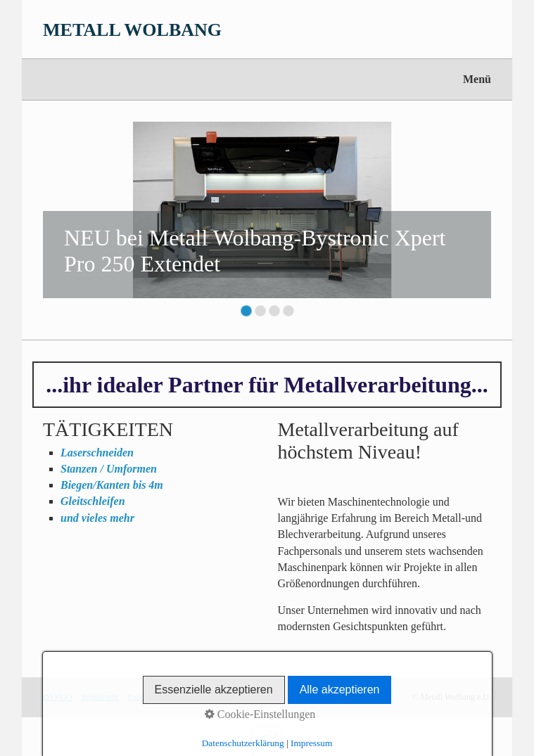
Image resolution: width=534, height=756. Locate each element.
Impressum (100, 697)
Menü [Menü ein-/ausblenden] (477, 79)
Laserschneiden (97, 453)
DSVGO (57, 697)
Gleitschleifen (93, 501)
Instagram (186, 697)
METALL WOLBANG (132, 30)
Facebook (145, 697)
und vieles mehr (97, 518)
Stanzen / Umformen (109, 469)
